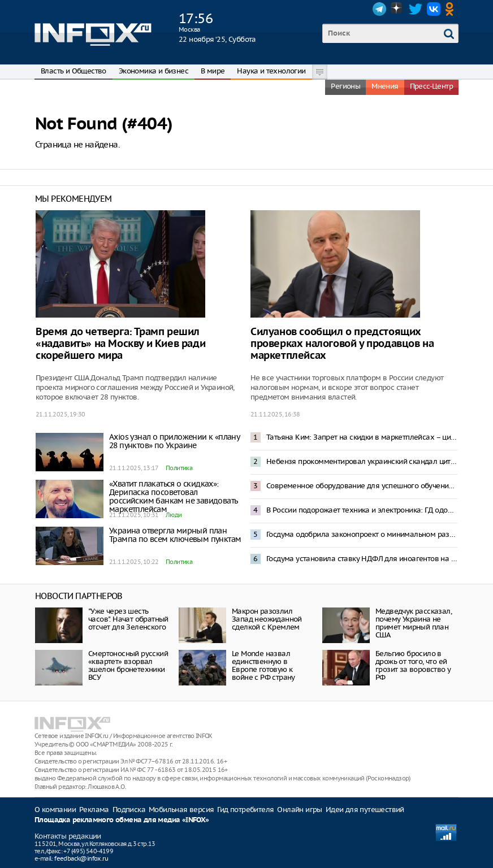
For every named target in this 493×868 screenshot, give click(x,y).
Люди (174, 515)
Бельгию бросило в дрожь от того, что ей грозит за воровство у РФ (413, 665)
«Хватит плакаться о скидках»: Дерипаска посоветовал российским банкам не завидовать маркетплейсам (173, 496)
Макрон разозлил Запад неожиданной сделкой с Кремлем (267, 619)
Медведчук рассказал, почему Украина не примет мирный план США (414, 623)
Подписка (129, 810)
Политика (179, 468)
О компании (55, 810)
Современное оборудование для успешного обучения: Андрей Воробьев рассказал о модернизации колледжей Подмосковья (362, 486)
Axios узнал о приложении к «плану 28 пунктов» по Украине (174, 441)
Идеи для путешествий (365, 810)
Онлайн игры (299, 810)
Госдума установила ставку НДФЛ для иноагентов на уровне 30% (362, 559)
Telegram (379, 9)
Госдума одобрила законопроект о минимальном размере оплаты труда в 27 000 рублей (362, 534)
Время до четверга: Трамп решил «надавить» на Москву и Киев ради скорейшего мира (120, 344)
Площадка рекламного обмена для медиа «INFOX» (122, 820)
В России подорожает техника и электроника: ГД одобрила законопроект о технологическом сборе (362, 510)
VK (434, 9)
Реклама (94, 810)
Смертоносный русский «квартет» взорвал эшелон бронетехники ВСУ (128, 665)
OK (452, 9)
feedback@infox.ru (81, 858)
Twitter (416, 9)
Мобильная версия (181, 810)
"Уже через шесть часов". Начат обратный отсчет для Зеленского (128, 619)
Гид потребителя (245, 810)
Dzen (397, 9)
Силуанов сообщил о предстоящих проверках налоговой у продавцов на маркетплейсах (342, 344)
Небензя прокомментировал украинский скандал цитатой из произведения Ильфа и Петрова (362, 461)
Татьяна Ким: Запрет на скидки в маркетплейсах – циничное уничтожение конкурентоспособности (362, 437)
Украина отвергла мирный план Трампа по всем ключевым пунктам (175, 535)
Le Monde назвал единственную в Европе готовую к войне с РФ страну (263, 665)
